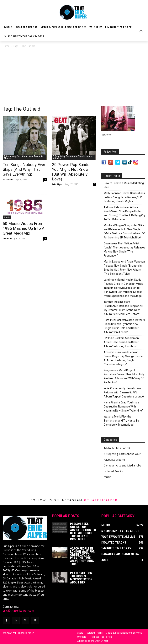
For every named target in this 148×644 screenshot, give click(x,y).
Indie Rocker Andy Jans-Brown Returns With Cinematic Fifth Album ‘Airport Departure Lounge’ (124, 392)
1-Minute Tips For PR (117, 448)
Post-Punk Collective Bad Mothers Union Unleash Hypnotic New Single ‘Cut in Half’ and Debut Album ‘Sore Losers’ (124, 326)
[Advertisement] (74, 77)
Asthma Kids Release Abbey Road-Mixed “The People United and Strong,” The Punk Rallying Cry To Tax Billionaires (124, 213)
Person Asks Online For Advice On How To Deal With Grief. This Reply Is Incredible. (83, 532)
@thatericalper (101, 500)
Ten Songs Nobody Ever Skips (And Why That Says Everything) (24, 169)
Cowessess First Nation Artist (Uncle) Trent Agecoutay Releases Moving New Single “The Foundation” (124, 250)
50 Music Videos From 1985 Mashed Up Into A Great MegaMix (24, 228)
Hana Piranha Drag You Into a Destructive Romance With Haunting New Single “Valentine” (123, 407)
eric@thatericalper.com (18, 611)
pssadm (7, 238)
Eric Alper (8, 179)
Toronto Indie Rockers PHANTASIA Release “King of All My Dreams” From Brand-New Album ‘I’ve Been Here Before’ (123, 308)
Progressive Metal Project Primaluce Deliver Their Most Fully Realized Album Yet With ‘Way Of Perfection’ (124, 376)
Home (6, 46)
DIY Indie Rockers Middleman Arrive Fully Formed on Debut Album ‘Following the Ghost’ (121, 342)
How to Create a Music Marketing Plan (124, 185)
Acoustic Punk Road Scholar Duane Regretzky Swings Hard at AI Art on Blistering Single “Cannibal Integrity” (124, 358)
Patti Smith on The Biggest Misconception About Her (81, 578)
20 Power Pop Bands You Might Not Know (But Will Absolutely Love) (71, 172)
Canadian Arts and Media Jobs (122, 465)
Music (7, 217)
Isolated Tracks (113, 471)
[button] (141, 32)
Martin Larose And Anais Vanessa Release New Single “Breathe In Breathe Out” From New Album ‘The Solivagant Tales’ (124, 268)
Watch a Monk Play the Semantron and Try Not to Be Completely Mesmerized (121, 421)
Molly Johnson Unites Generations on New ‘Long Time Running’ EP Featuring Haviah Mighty (124, 197)
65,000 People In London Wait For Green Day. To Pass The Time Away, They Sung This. (82, 556)
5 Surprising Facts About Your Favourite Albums (24, 157)
